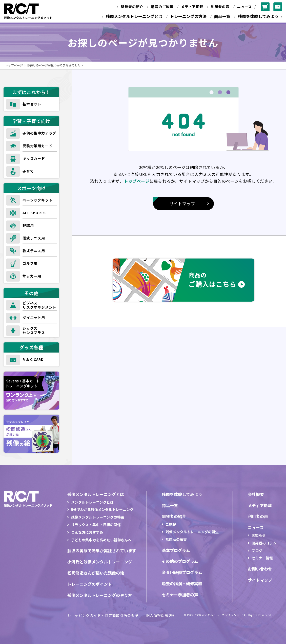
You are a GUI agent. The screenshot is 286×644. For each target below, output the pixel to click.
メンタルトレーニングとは (92, 502)
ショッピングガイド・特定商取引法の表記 (103, 615)
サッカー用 (32, 276)
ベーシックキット (37, 200)
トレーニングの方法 (188, 16)
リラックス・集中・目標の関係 (96, 525)
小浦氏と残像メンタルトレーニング (100, 562)
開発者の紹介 (132, 7)
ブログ (257, 550)
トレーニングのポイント (90, 584)
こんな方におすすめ (87, 532)
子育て (28, 171)
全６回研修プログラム (182, 572)
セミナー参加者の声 (180, 595)
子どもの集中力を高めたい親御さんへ (101, 540)
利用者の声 (220, 7)
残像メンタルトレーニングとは (134, 16)
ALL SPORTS (34, 213)
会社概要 (256, 494)
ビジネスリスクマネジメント (39, 305)
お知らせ (259, 535)
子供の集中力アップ (39, 133)
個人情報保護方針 (161, 615)
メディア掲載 (192, 7)
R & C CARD (33, 359)
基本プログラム (176, 550)
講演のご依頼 (162, 7)
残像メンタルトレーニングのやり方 (100, 595)
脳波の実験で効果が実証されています (102, 550)
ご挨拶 (171, 524)
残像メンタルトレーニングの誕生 (192, 532)
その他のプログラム (180, 561)
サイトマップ (260, 580)
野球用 (28, 225)
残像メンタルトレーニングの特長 (98, 517)
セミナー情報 (262, 558)
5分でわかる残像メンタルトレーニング (102, 509)
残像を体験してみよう (258, 16)
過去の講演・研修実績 (182, 583)
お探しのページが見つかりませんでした (54, 65)
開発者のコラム (264, 543)
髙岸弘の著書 (176, 539)
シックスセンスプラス (34, 330)
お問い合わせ (260, 569)
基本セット (32, 104)
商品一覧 (222, 16)
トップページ (14, 65)
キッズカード (34, 158)
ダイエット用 (34, 318)
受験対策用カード (37, 146)
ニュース (244, 7)
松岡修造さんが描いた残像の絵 (96, 573)
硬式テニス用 (34, 238)
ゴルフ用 (30, 263)
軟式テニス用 (34, 251)
